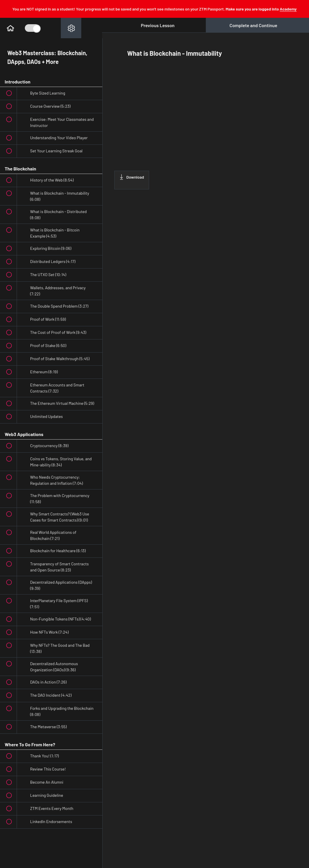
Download (132, 177)
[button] (10, 28)
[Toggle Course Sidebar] (32, 28)
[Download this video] (132, 180)
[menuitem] (71, 28)
